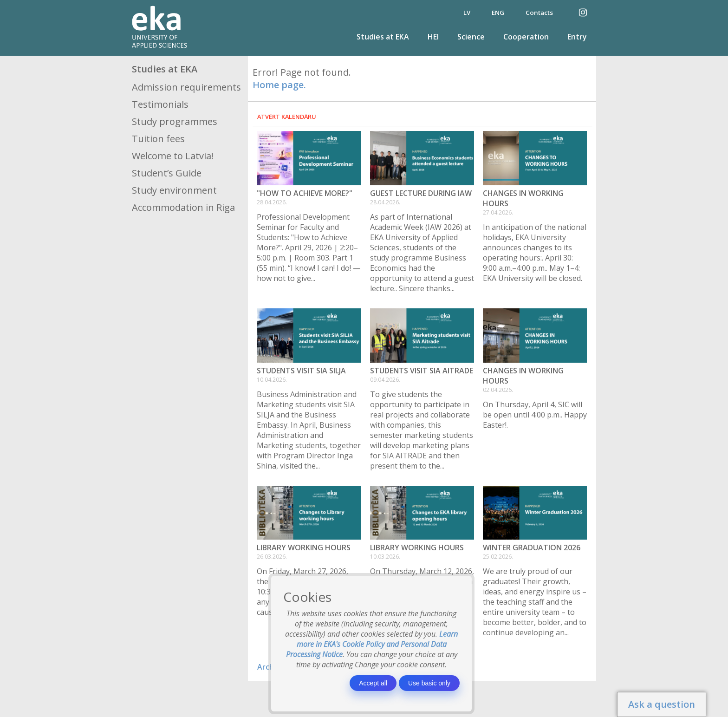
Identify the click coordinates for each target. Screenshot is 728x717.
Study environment (174, 190)
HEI (433, 37)
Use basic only (429, 683)
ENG (498, 13)
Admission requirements (186, 87)
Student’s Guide (167, 173)
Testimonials (160, 104)
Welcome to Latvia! (173, 156)
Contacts (539, 13)
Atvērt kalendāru (287, 117)
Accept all (373, 683)
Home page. (279, 85)
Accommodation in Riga (183, 207)
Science (471, 37)
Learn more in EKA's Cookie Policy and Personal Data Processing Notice (372, 644)
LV (467, 13)
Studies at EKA (383, 37)
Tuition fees (158, 139)
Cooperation (526, 37)
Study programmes (175, 121)
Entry (577, 37)
